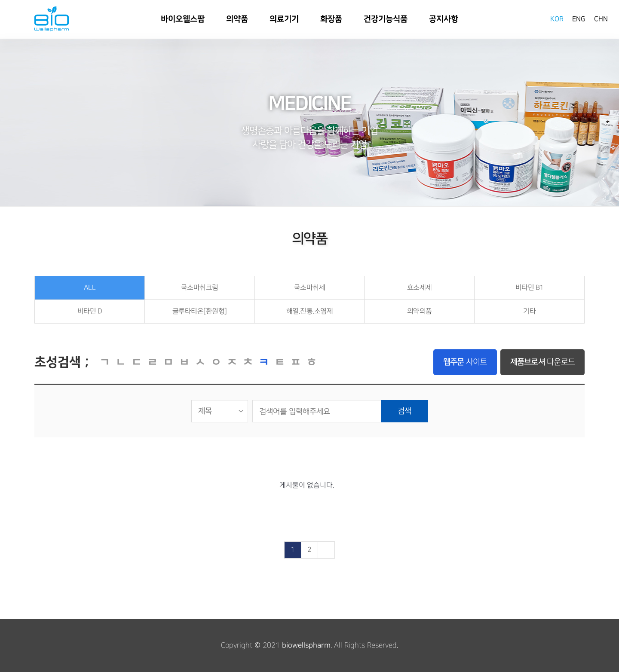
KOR (557, 19)
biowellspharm (306, 645)
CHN (601, 19)
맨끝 (326, 550)
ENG (579, 19)
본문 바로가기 (0, 0)
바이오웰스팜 (52, 19)
